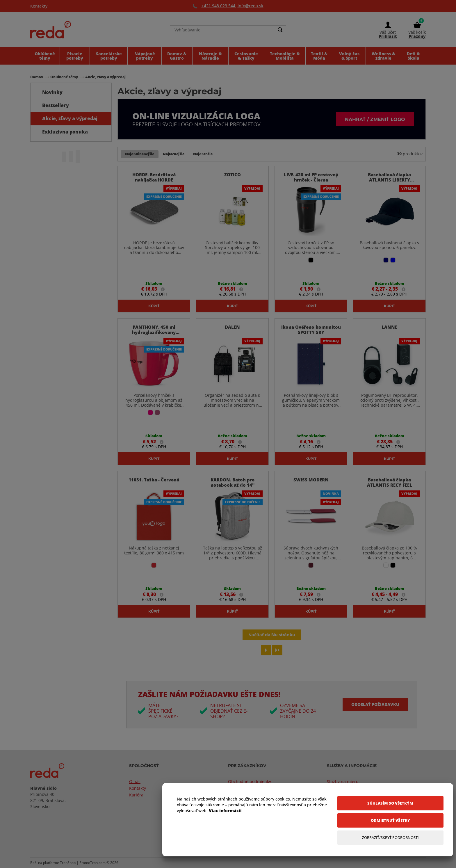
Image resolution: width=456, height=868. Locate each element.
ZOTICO (233, 175)
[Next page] (266, 650)
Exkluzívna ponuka (65, 132)
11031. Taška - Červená (154, 480)
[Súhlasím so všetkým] (390, 803)
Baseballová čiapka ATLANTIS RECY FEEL (390, 482)
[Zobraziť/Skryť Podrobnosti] (390, 838)
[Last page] (277, 650)
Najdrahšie (203, 154)
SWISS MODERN (311, 480)
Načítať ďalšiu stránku (272, 635)
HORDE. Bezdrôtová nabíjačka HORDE (154, 177)
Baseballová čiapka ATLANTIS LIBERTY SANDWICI (389, 180)
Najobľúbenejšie (140, 154)
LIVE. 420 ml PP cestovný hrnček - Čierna (311, 177)
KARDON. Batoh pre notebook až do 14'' (233, 482)
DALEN (232, 327)
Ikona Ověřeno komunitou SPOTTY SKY (311, 330)
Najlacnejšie (174, 154)
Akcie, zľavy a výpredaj (70, 118)
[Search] (280, 30)
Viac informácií (225, 811)
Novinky (52, 92)
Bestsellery (56, 105)
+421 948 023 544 (218, 6)
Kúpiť (154, 306)
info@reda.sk (251, 6)
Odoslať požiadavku (375, 704)
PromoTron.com (92, 863)
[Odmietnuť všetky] (390, 820)
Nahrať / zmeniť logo (375, 119)
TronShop (68, 863)
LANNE (389, 327)
